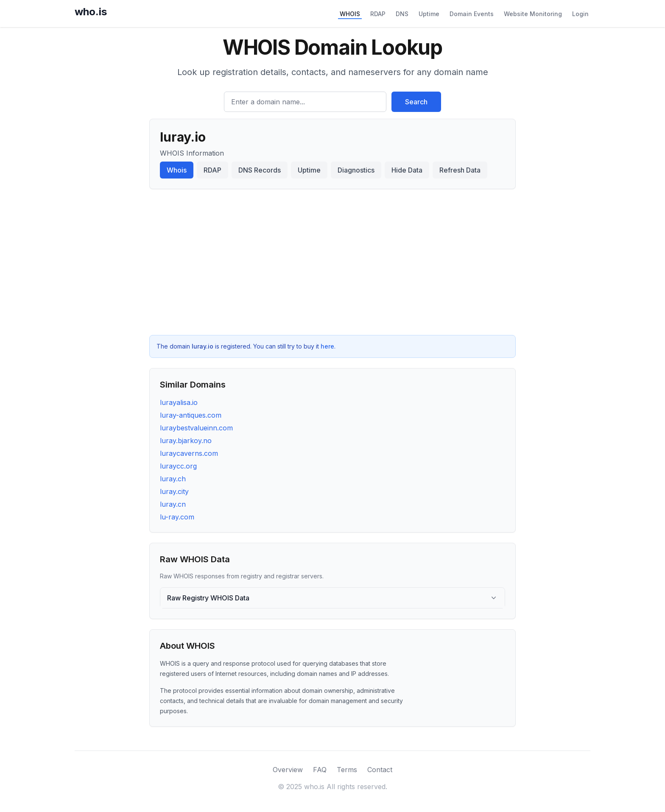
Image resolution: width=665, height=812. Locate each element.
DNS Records (260, 170)
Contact (380, 770)
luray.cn (173, 504)
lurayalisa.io (179, 402)
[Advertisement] (332, 262)
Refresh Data (460, 170)
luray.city (174, 491)
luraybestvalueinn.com (196, 428)
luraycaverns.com (189, 453)
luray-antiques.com (191, 415)
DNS (402, 14)
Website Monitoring (533, 14)
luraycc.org (178, 466)
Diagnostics (356, 170)
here (327, 346)
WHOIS (350, 14)
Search (416, 102)
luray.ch (173, 479)
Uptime (429, 14)
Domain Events (472, 14)
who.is (91, 12)
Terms (347, 770)
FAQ (320, 770)
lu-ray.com (177, 517)
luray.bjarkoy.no (186, 441)
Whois (177, 170)
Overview (288, 770)
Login (580, 14)
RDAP (378, 14)
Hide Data (407, 170)
